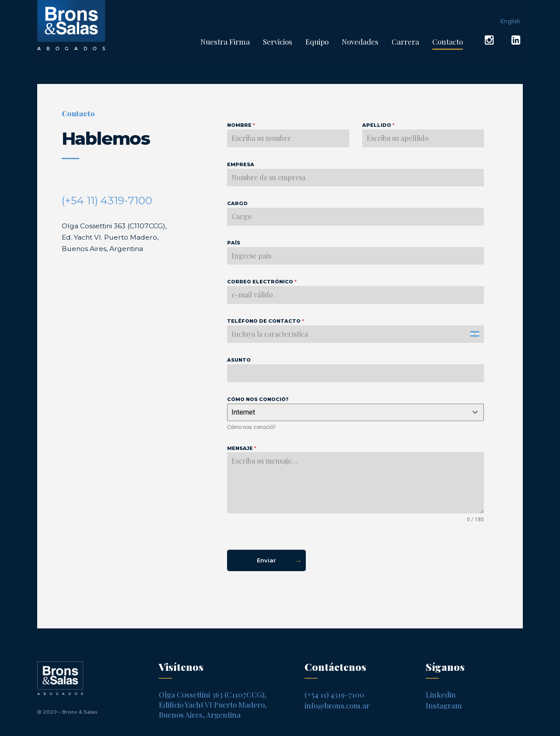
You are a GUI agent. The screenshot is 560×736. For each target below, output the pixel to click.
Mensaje (242, 448)
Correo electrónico (262, 282)
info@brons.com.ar (337, 705)
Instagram (444, 705)
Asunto (239, 360)
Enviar (266, 560)
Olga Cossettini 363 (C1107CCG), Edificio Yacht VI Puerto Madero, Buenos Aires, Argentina (213, 705)
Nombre (241, 125)
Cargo (237, 203)
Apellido (378, 125)
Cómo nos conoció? (258, 399)
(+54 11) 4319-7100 (107, 201)
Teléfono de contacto (266, 321)
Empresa (241, 164)
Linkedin (441, 694)
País (234, 243)
